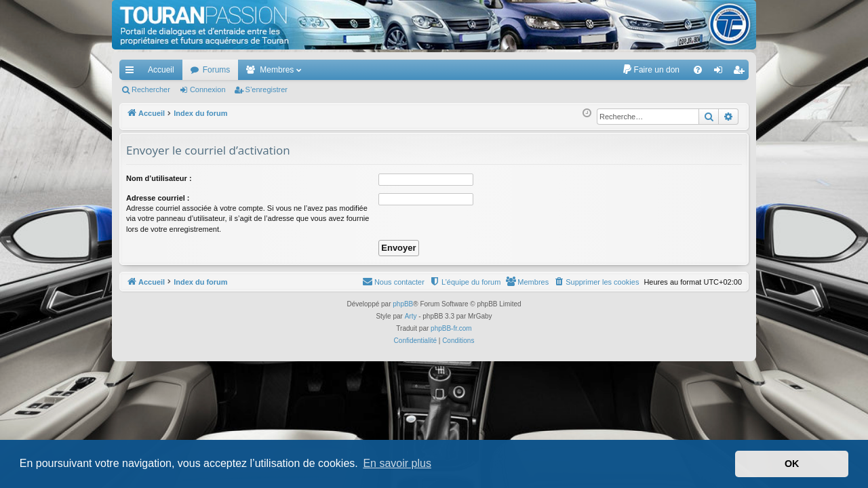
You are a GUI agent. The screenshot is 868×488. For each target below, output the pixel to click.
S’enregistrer (267, 89)
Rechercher (151, 89)
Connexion (208, 89)
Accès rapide (132, 73)
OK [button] (792, 464)
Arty (411, 316)
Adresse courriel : (158, 198)
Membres (277, 70)
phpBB (403, 304)
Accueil (161, 70)
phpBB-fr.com (451, 328)
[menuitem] (651, 70)
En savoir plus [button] (397, 463)
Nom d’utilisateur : (159, 178)
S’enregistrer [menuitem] (742, 73)
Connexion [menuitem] (721, 73)
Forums (217, 70)
